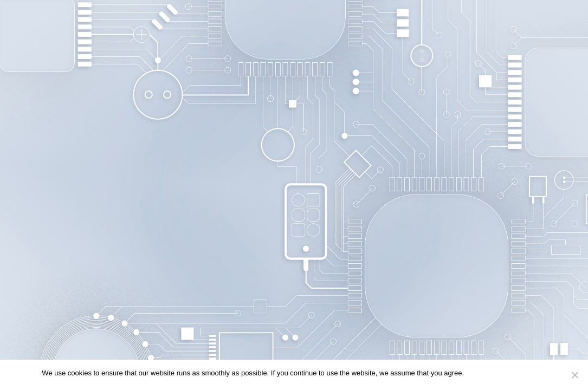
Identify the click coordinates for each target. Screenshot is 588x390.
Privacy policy (524, 373)
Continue (483, 373)
